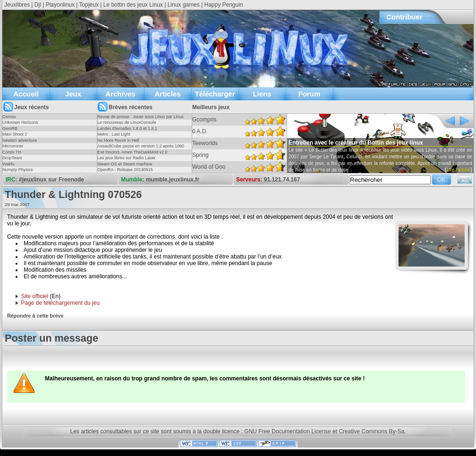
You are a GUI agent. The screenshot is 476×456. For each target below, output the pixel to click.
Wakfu (8, 164)
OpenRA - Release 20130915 (125, 170)
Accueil (26, 94)
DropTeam (12, 158)
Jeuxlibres (17, 5)
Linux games (184, 5)
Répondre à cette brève (35, 316)
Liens (262, 94)
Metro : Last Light (114, 134)
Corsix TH (12, 152)
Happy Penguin (223, 5)
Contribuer (404, 17)
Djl (38, 5)
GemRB (10, 129)
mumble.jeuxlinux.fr (173, 180)
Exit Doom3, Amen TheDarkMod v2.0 (132, 152)
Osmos (9, 117)
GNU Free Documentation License (287, 431)
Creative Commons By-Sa (371, 431)
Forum (310, 94)
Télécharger (215, 94)
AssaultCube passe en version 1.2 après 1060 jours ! (141, 149)
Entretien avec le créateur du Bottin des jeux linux (356, 143)
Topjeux (89, 5)
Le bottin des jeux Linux (133, 5)
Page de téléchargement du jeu (60, 303)
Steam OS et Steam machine (125, 164)
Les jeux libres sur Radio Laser (127, 158)
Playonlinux (60, 5)
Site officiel (34, 296)
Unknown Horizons (20, 122)
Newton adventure (20, 140)
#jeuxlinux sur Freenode (51, 180)
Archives (120, 94)
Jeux (73, 94)
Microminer (13, 146)
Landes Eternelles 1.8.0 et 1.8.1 (127, 129)
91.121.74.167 (282, 180)
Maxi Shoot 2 (15, 134)
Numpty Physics (18, 170)
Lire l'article (459, 170)
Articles (167, 94)
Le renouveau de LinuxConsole (127, 122)
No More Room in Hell (118, 140)
